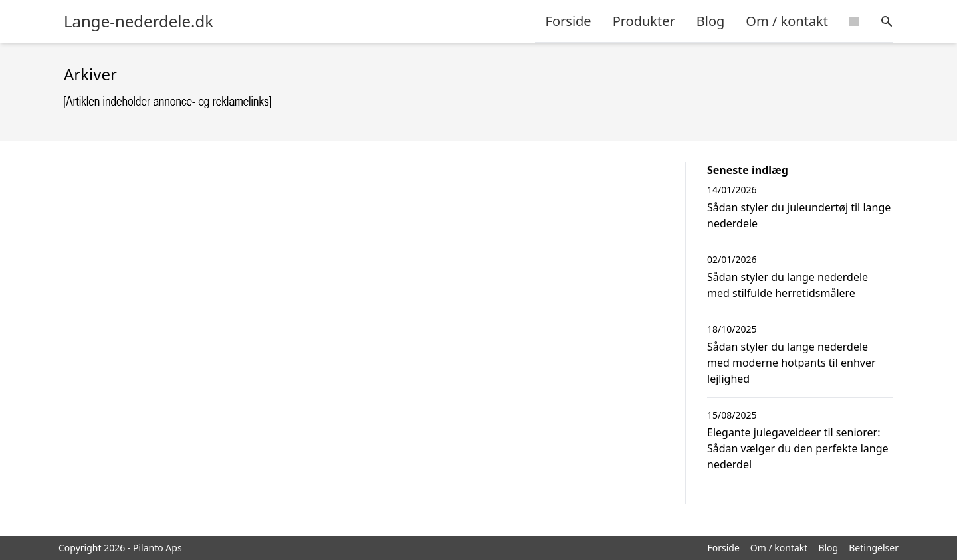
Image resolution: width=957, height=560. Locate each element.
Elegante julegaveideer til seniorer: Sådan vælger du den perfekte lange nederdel (798, 448)
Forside (569, 21)
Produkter (644, 21)
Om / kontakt (787, 21)
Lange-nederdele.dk (139, 21)
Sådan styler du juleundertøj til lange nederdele (799, 215)
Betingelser (874, 548)
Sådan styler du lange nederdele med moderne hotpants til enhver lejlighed (792, 363)
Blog (711, 21)
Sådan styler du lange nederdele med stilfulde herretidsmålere (788, 285)
